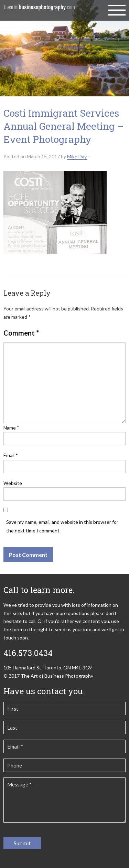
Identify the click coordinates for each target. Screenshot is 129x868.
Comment (21, 333)
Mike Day (77, 156)
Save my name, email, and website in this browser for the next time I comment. (62, 526)
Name (11, 428)
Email (11, 455)
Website (13, 483)
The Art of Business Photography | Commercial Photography (39, 10)
